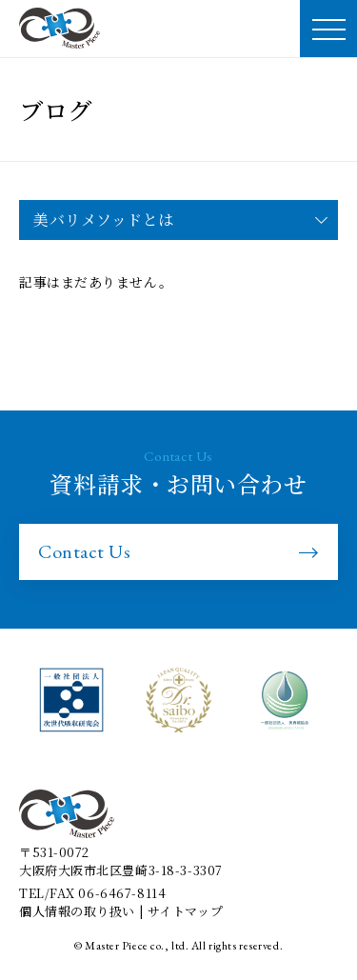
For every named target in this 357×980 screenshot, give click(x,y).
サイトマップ (185, 911)
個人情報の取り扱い (77, 911)
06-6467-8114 (122, 893)
